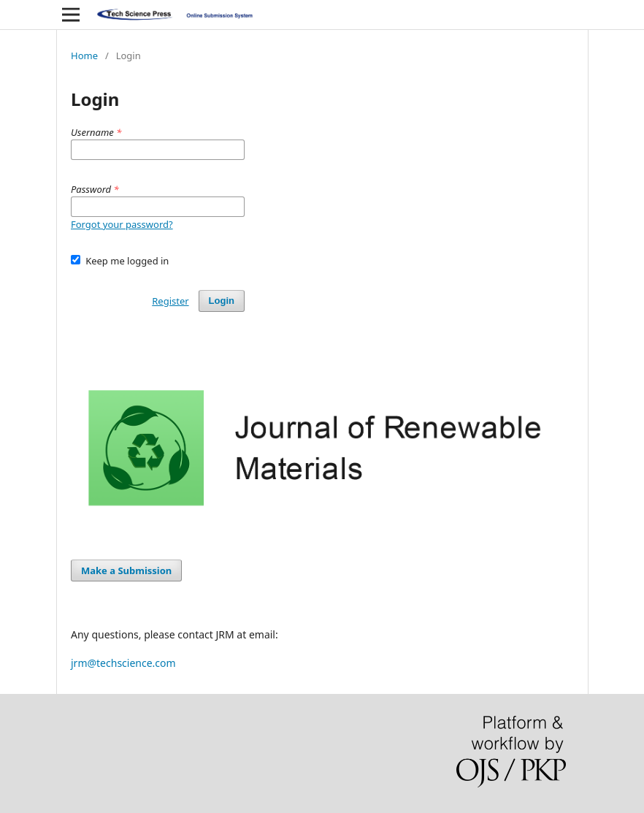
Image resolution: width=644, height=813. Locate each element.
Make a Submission (126, 570)
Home (84, 56)
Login (222, 301)
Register (170, 301)
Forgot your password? (122, 224)
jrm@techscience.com (123, 663)
